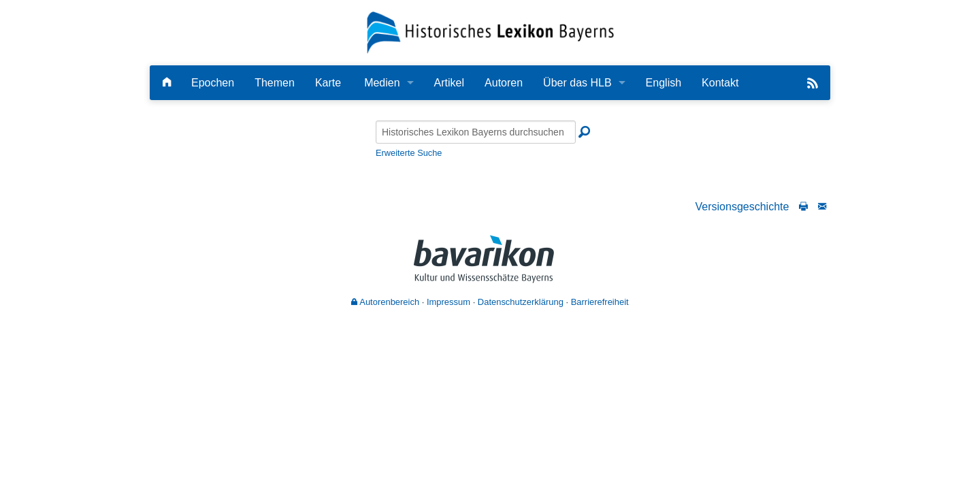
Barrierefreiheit (600, 302)
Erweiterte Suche (409, 153)
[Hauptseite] (167, 83)
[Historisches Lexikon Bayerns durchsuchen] (476, 132)
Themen (275, 83)
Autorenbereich (385, 302)
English (664, 83)
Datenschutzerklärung (521, 302)
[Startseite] (490, 32)
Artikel (449, 83)
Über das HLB (577, 83)
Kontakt (720, 83)
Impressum (448, 302)
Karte (328, 83)
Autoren (504, 83)
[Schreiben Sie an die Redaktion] (822, 207)
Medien (382, 83)
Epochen (213, 83)
